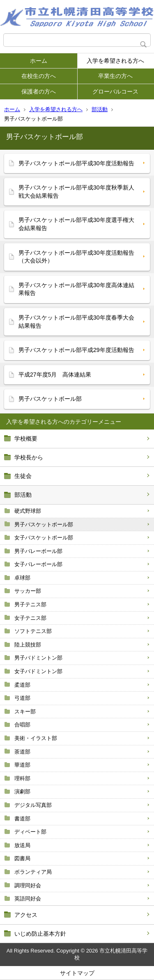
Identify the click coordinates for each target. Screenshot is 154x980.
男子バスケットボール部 (44, 524)
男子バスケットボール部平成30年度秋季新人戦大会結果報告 (76, 192)
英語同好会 (28, 899)
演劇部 (22, 792)
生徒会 (23, 476)
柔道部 (22, 685)
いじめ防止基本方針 (40, 934)
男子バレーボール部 (38, 551)
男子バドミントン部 (38, 658)
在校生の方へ (39, 76)
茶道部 (22, 752)
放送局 (22, 845)
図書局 (22, 858)
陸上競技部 (28, 645)
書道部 (22, 819)
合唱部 (22, 725)
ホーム (39, 61)
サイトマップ (77, 973)
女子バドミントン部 (38, 671)
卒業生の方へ (115, 76)
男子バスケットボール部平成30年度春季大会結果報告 (76, 322)
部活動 (100, 109)
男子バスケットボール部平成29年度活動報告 (76, 350)
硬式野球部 (28, 511)
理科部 (22, 778)
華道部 (22, 765)
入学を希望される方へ (115, 61)
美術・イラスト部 (36, 738)
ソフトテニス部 (33, 631)
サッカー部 (28, 591)
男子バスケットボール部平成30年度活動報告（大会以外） (76, 257)
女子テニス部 (30, 618)
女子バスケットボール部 (44, 538)
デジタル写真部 (33, 805)
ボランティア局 (33, 872)
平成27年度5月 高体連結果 (55, 375)
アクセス (26, 915)
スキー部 (25, 712)
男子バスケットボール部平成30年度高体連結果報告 (76, 289)
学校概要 (26, 439)
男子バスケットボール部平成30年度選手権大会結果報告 (76, 224)
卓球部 (22, 578)
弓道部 (22, 698)
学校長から (29, 457)
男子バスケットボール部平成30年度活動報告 (76, 163)
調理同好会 (28, 885)
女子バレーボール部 (38, 564)
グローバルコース (115, 91)
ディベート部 (30, 832)
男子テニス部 (30, 604)
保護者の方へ (39, 91)
